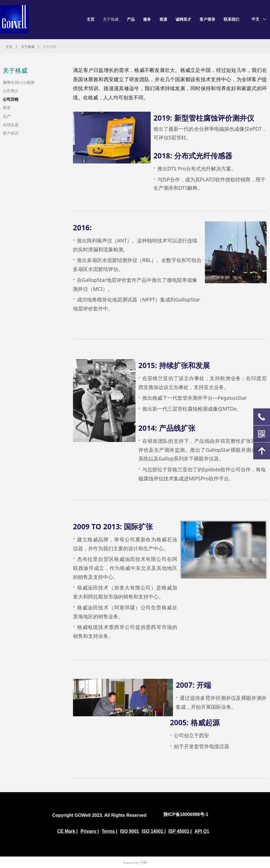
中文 (255, 19)
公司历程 (49, 47)
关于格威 (28, 47)
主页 (9, 47)
